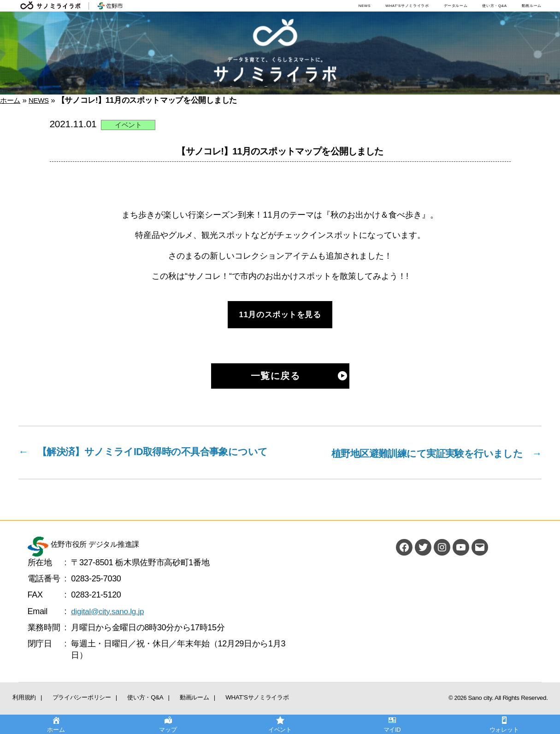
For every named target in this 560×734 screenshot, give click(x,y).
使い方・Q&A (494, 6)
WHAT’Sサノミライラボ (407, 6)
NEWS (365, 6)
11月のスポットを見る (280, 315)
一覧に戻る (276, 376)
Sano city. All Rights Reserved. (511, 712)
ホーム (12, 100)
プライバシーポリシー (64, 710)
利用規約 (19, 710)
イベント (128, 125)
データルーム (456, 6)
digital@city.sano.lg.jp (109, 626)
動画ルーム (532, 6)
